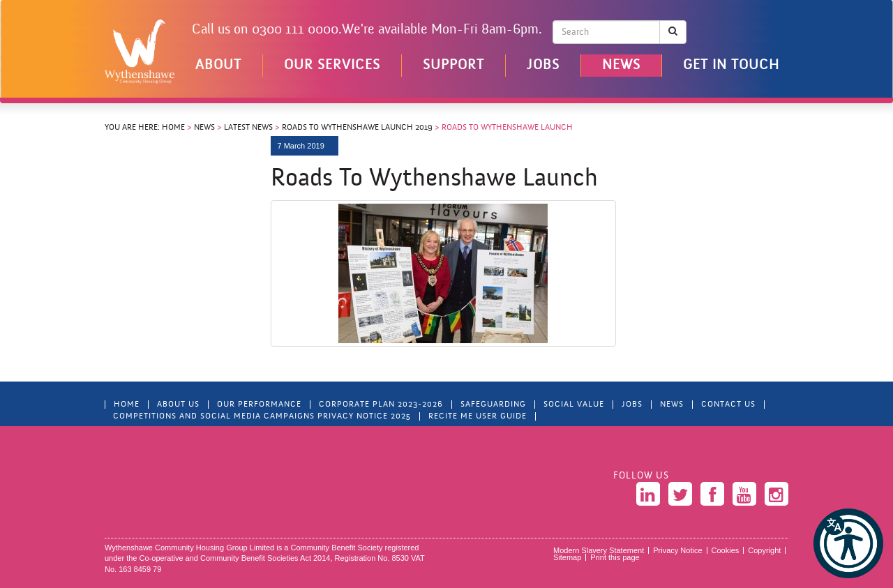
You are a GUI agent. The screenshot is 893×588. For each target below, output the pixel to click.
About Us (178, 405)
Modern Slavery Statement (599, 550)
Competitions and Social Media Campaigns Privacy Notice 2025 (262, 416)
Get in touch (731, 66)
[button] (848, 543)
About (218, 66)
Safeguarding (493, 405)
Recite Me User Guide (478, 416)
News (621, 66)
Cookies (726, 550)
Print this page (615, 557)
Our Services (332, 66)
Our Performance (259, 405)
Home (173, 128)
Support (453, 66)
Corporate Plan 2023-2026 (381, 405)
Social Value (574, 405)
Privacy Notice (677, 550)
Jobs (543, 66)
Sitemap (567, 557)
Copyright (764, 550)
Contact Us (728, 405)
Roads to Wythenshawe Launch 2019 (357, 128)
